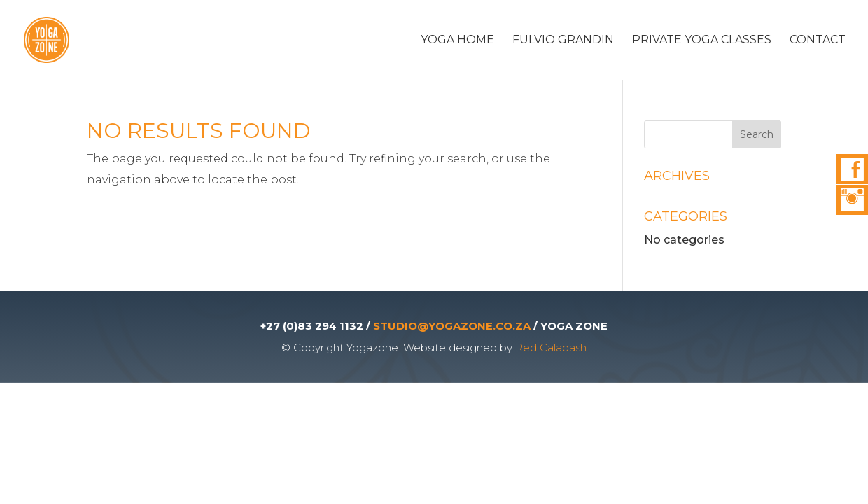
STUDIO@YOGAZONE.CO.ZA (452, 326)
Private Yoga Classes (702, 41)
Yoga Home (457, 41)
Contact (818, 41)
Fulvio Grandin (563, 41)
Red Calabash (551, 348)
